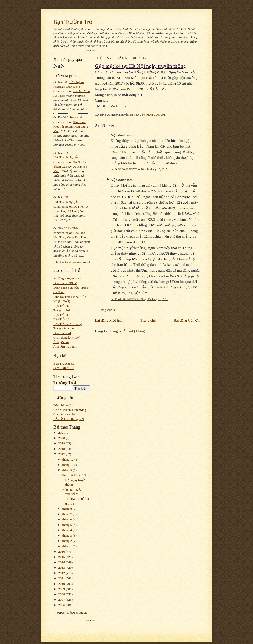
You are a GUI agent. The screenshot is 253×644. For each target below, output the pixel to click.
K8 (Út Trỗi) (62, 301)
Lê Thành (74, 228)
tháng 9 (68, 470)
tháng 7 (68, 514)
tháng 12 (68, 459)
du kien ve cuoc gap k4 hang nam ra (71, 211)
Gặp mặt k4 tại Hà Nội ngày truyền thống (74, 480)
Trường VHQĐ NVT (67, 278)
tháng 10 (68, 465)
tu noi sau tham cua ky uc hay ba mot (71, 166)
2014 (62, 562)
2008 (62, 594)
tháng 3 (68, 535)
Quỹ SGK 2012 (63, 368)
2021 (62, 433)
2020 (62, 438)
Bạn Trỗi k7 (61, 306)
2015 (62, 557)
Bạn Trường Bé (64, 363)
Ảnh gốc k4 (61, 342)
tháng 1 (68, 546)
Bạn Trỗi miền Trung (68, 324)
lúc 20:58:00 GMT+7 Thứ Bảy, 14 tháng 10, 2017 (139, 169)
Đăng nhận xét (108, 310)
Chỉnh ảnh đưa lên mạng (70, 410)
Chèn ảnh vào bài (65, 414)
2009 (62, 589)
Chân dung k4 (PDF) (67, 338)
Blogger (81, 612)
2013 (62, 568)
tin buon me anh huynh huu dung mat (71, 126)
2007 (62, 600)
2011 (62, 578)
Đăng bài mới (62, 405)
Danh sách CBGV (65, 283)
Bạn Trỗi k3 (61, 319)
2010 (62, 584)
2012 (62, 573)
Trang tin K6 (62, 310)
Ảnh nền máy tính (65, 347)
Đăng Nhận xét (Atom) (127, 331)
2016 (62, 552)
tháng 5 (68, 525)
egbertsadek (75, 117)
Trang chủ (149, 320)
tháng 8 (68, 509)
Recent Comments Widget (77, 262)
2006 (62, 605)
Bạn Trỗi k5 (61, 315)
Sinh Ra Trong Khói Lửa (70, 297)
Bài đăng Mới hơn (109, 320)
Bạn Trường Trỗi (74, 22)
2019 (62, 443)
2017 (62, 454)
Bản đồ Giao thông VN (69, 419)
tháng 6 (68, 519)
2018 (62, 449)
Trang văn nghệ (64, 328)
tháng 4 (68, 530)
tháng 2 (68, 541)
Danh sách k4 (62, 333)
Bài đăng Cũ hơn (187, 320)
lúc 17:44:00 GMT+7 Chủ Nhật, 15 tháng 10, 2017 (139, 299)
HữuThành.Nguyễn (66, 157)
